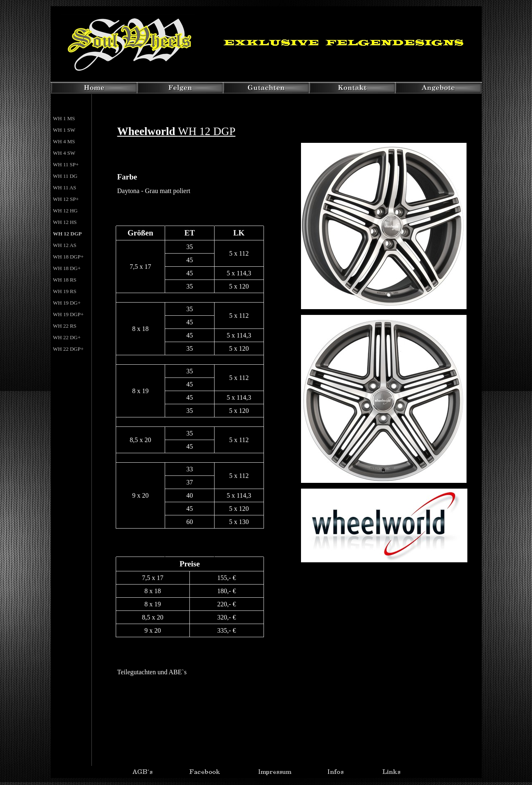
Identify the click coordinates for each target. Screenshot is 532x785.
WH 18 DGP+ (69, 257)
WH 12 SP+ (66, 199)
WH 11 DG (65, 176)
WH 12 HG (65, 211)
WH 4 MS (64, 141)
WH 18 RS (65, 280)
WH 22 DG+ (67, 337)
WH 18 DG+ (67, 268)
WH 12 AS (65, 245)
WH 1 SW (64, 130)
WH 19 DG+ (67, 303)
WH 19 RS (65, 291)
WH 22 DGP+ (69, 349)
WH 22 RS (65, 326)
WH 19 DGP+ (69, 314)
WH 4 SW (64, 153)
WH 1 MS (64, 118)
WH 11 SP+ (66, 164)
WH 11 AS (65, 188)
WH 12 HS (65, 222)
